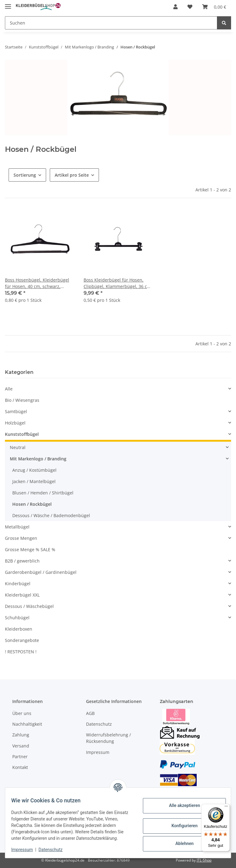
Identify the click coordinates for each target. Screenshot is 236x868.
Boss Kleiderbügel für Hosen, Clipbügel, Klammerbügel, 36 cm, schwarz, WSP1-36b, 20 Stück (118, 283)
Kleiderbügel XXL (22, 595)
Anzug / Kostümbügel (34, 470)
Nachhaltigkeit (27, 724)
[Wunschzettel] (190, 7)
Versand (21, 746)
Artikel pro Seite (72, 175)
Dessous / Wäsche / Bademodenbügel (51, 515)
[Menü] (226, 808)
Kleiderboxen (19, 629)
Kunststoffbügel (22, 434)
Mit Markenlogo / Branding (38, 459)
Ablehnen (181, 840)
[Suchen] (111, 23)
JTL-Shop (204, 860)
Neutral (18, 447)
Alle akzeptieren (181, 802)
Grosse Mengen (21, 538)
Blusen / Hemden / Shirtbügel (43, 493)
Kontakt (20, 767)
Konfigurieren (181, 823)
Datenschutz (99, 724)
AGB (90, 713)
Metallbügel (17, 527)
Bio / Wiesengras (22, 400)
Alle (9, 389)
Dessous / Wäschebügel (29, 606)
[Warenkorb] (214, 7)
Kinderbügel (18, 584)
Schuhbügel (17, 618)
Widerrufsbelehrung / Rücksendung (108, 738)
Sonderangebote (22, 640)
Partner (20, 757)
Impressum (98, 752)
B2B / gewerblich (22, 561)
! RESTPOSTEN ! (21, 652)
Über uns (22, 713)
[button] (175, 7)
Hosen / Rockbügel (32, 504)
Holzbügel (15, 423)
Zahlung (21, 735)
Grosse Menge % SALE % (30, 549)
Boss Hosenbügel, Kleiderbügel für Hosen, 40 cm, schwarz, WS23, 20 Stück (37, 283)
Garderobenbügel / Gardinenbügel (41, 572)
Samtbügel (16, 411)
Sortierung (25, 175)
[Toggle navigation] (8, 4)
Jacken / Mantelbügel (34, 481)
